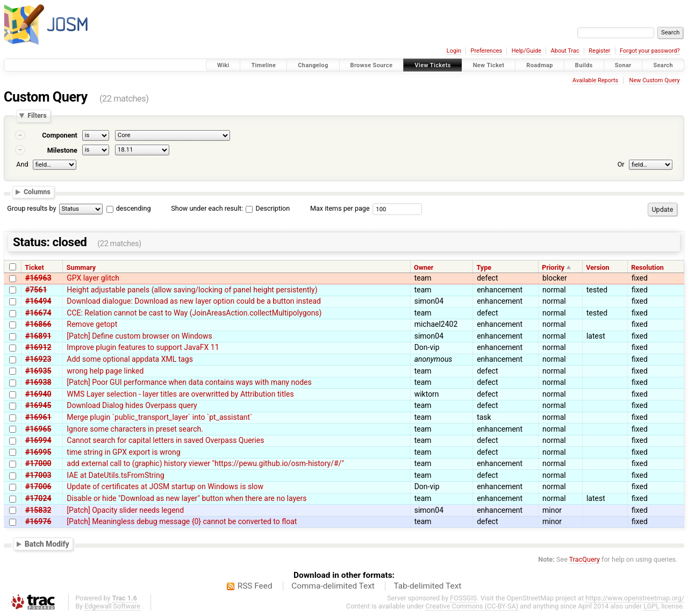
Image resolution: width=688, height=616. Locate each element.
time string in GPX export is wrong (123, 452)
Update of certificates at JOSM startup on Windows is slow (165, 486)
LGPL (651, 606)
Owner (424, 267)
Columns (37, 192)
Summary (81, 267)
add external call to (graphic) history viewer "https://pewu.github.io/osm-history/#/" (205, 463)
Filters (37, 116)
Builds (584, 65)
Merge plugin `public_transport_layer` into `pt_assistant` (159, 417)
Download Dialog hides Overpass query (132, 405)
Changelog (313, 65)
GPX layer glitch (93, 278)
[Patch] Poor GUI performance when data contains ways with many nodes (189, 382)
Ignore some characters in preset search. (135, 429)
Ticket (34, 267)
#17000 (38, 463)
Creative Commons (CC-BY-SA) (472, 606)
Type (484, 267)
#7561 (36, 290)
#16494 (38, 301)
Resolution (647, 267)
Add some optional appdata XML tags (130, 359)
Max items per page (340, 208)
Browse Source (372, 65)
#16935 (38, 371)
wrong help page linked (105, 371)
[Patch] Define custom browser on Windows (139, 336)
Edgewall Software (112, 606)
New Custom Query (655, 80)
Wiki (223, 65)
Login (454, 51)
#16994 (38, 440)
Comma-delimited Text (333, 586)
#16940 (38, 394)
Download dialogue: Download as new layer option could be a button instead (194, 301)
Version (597, 267)
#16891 (38, 336)
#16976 (38, 521)
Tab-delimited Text (427, 586)
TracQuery (585, 559)
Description (268, 208)
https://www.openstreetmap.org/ (635, 598)
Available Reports (595, 80)
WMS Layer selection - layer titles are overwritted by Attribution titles (180, 394)
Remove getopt (92, 324)
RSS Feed (255, 586)
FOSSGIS (463, 598)
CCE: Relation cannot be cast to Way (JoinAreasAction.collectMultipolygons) (194, 313)
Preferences (486, 51)
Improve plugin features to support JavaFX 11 (143, 347)
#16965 (38, 429)
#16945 (38, 405)
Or (621, 164)
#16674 (38, 313)
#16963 (38, 278)
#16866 (38, 324)
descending (134, 208)
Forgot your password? (650, 51)
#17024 (38, 498)
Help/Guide (526, 51)
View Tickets (432, 65)
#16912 (38, 347)
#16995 (38, 452)
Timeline (263, 65)
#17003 (38, 475)
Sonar (623, 65)
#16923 (38, 359)
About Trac (565, 51)
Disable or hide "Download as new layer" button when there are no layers (187, 498)
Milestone (62, 150)
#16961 (38, 417)
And (22, 164)
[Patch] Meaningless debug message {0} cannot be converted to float (182, 521)
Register (599, 51)
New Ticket (489, 65)
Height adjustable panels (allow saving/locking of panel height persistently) (192, 290)
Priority (553, 267)
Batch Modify (47, 543)
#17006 (38, 486)
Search (663, 65)
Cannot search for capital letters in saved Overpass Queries (165, 440)
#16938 (38, 382)
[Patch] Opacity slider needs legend (125, 510)
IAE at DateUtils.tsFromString (115, 475)
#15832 (38, 510)
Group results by (31, 208)
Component (60, 135)
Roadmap (540, 65)
